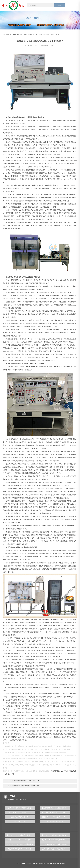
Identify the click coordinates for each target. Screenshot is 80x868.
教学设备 (15, 34)
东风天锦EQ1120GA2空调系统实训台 (20, 844)
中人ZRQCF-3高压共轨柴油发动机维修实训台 (56, 840)
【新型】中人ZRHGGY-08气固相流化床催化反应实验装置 (21, 808)
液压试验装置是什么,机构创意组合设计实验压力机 (24, 786)
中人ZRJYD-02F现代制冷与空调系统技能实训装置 (56, 812)
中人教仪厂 (53, 46)
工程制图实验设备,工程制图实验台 (55, 844)
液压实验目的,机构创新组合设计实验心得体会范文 (24, 781)
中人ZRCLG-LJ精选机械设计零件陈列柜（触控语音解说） (56, 835)
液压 (7, 117)
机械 (57, 142)
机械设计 (7, 176)
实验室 (18, 157)
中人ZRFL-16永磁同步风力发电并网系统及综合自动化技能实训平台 (21, 835)
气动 (11, 547)
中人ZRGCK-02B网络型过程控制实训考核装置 (56, 808)
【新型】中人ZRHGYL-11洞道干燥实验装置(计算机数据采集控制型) (21, 840)
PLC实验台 (33, 864)
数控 (68, 669)
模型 (48, 286)
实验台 (18, 210)
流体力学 (25, 311)
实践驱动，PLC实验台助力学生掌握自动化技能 (56, 817)
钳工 (20, 715)
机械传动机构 (55, 864)
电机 (46, 142)
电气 (48, 619)
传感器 (24, 526)
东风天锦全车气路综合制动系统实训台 (55, 849)
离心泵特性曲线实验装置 (55, 822)
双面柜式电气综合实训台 (20, 817)
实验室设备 (41, 864)
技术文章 (22, 34)
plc (66, 619)
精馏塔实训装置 (20, 822)
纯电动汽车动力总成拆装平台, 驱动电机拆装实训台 (21, 849)
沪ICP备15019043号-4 (23, 864)
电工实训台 (48, 864)
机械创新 (27, 117)
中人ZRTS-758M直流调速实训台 (20, 812)
